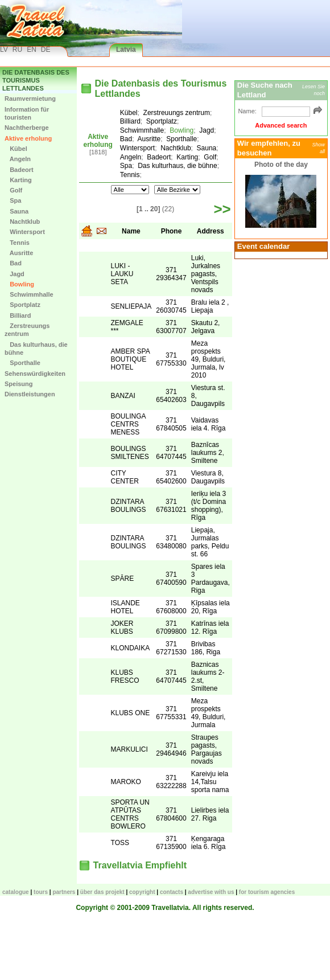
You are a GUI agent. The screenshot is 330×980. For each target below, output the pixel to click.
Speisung (19, 384)
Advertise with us (211, 892)
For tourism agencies (267, 892)
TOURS (41, 892)
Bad (13, 263)
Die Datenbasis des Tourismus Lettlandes (36, 81)
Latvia (126, 50)
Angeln (18, 159)
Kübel (16, 149)
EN (32, 50)
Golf (13, 190)
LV (4, 50)
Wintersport (25, 232)
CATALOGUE (16, 892)
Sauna (16, 211)
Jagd (15, 274)
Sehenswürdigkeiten (35, 374)
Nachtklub (22, 222)
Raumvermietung (30, 99)
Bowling (19, 284)
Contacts (172, 892)
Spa (13, 200)
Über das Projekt (102, 892)
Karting (18, 180)
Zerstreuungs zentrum (27, 330)
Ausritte (19, 253)
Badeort (19, 170)
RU (17, 50)
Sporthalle (22, 363)
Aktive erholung (28, 138)
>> (222, 209)
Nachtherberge (27, 128)
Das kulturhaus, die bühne (36, 348)
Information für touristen (27, 113)
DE (46, 50)
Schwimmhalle (29, 294)
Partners (64, 892)
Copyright (142, 892)
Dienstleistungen (30, 394)
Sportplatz (22, 305)
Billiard (18, 315)
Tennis (17, 243)
